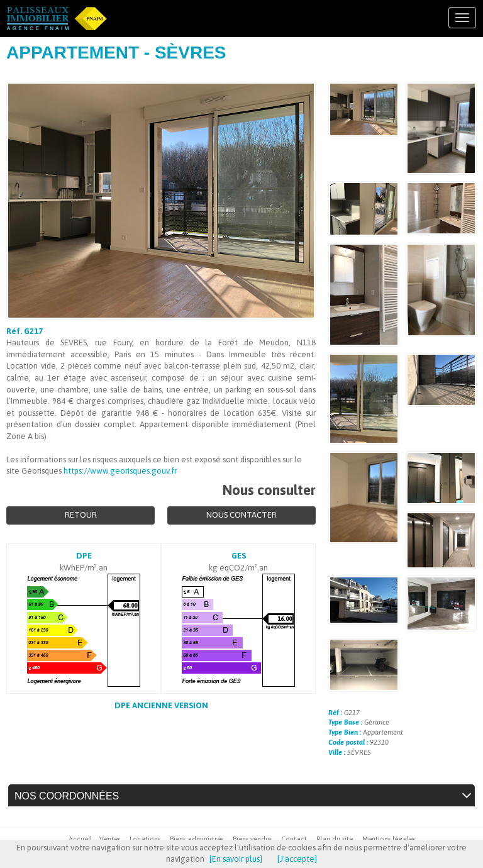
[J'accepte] (297, 859)
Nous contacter (241, 515)
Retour (81, 515)
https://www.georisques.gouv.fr (120, 471)
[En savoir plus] (236, 859)
